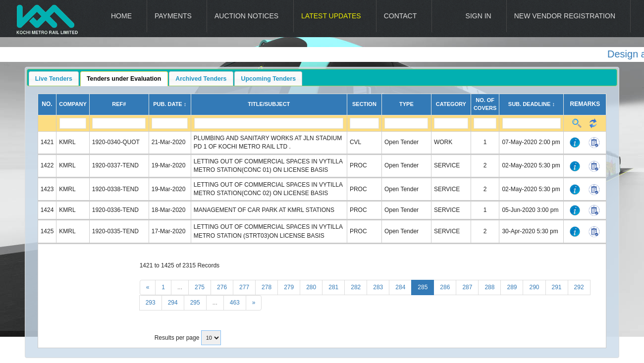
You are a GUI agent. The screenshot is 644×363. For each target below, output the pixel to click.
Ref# (119, 104)
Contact (401, 16)
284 (400, 287)
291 (557, 287)
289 (512, 287)
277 (244, 287)
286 (445, 287)
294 (173, 303)
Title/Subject (269, 104)
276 (222, 287)
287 (467, 287)
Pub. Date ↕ (170, 104)
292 (579, 287)
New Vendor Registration (565, 16)
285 (423, 287)
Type (406, 104)
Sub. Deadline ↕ (532, 104)
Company (73, 104)
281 (333, 287)
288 (489, 287)
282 (356, 287)
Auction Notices (246, 16)
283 (378, 287)
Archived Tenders (201, 79)
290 (534, 287)
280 (311, 287)
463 (235, 303)
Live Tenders (54, 79)
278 (267, 287)
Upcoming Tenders (269, 79)
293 (151, 303)
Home (121, 16)
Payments (173, 16)
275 (200, 287)
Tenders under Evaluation (124, 79)
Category (451, 104)
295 (195, 303)
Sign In (479, 16)
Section (364, 104)
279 (289, 287)
